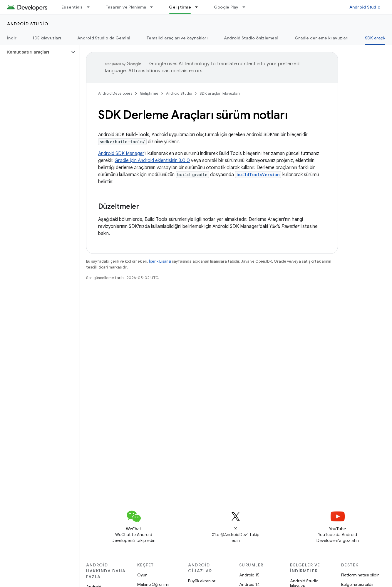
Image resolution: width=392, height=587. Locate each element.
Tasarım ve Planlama (126, 7)
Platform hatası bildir (360, 575)
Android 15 (249, 575)
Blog (273, 7)
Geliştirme (149, 93)
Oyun (142, 575)
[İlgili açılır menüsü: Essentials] (91, 7)
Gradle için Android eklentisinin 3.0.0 (152, 161)
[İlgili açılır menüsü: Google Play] (247, 7)
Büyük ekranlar (202, 581)
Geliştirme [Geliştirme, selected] (180, 7)
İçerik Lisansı (160, 261)
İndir (12, 38)
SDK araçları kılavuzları (220, 93)
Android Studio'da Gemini (104, 38)
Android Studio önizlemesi (251, 38)
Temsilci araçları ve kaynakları (177, 38)
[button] (35, 52)
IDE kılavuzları (47, 38)
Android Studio (365, 7)
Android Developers (115, 93)
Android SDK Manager (121, 154)
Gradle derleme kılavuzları (322, 38)
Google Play (226, 7)
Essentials (72, 7)
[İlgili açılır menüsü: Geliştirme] (199, 7)
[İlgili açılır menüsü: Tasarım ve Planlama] (154, 7)
